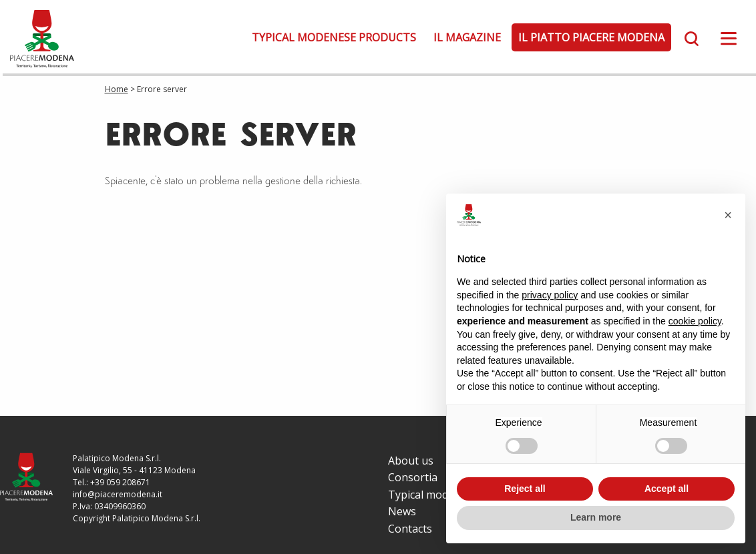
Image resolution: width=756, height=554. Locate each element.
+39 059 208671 (120, 482)
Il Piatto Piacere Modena (591, 37)
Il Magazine (467, 37)
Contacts (410, 529)
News (402, 511)
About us (411, 461)
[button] (728, 215)
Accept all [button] (667, 489)
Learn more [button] (596, 517)
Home (117, 89)
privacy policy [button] (550, 295)
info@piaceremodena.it (118, 494)
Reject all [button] (525, 489)
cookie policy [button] (695, 321)
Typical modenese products (334, 37)
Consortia (413, 477)
